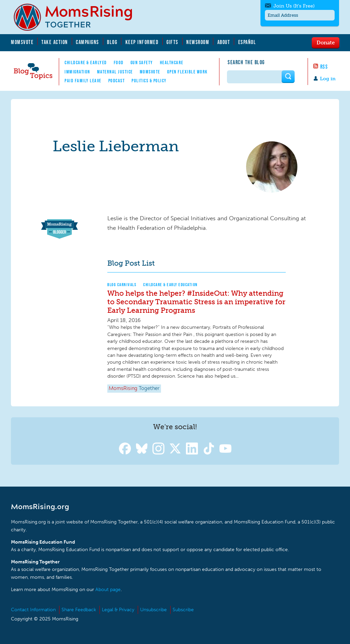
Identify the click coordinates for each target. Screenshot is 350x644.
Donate (326, 42)
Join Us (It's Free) (294, 6)
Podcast (117, 81)
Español (247, 42)
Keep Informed (142, 42)
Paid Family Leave (83, 81)
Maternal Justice (115, 72)
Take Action (55, 42)
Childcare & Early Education (171, 285)
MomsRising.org (78, 17)
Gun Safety (142, 62)
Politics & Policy (149, 81)
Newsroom (198, 42)
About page (108, 590)
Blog (112, 42)
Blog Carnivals (122, 285)
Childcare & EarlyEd (86, 62)
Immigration (77, 72)
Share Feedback (79, 610)
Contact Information (33, 610)
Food (119, 62)
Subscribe (183, 610)
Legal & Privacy (118, 610)
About (224, 42)
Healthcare (172, 62)
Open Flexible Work (187, 72)
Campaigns (87, 42)
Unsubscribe (153, 610)
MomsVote (22, 42)
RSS (324, 67)
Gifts (172, 42)
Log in (328, 79)
